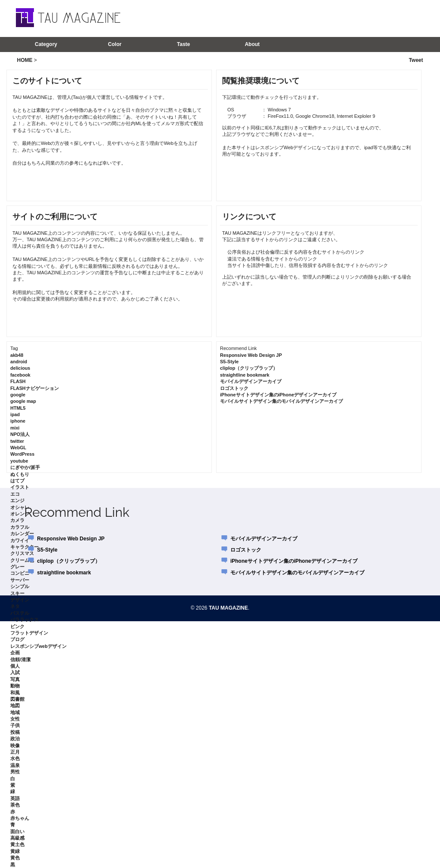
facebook (20, 375)
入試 (15, 672)
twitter (17, 441)
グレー (17, 567)
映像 (15, 745)
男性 (15, 772)
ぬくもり (20, 474)
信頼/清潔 (20, 659)
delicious (20, 368)
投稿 (15, 732)
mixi (15, 428)
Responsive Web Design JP (251, 355)
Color (115, 44)
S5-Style (229, 362)
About (252, 44)
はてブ (17, 481)
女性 (15, 719)
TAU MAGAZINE (228, 608)
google (18, 395)
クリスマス (22, 553)
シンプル (20, 586)
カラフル (20, 527)
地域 (15, 712)
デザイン (20, 600)
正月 (15, 752)
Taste (183, 44)
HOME (25, 60)
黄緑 (15, 851)
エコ (15, 494)
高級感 (17, 838)
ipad (15, 414)
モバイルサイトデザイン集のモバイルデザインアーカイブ (281, 401)
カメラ (17, 520)
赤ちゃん (20, 818)
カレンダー (22, 534)
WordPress (22, 454)
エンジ (17, 500)
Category (46, 44)
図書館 (17, 699)
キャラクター (24, 547)
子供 (15, 725)
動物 (15, 686)
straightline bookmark (245, 375)
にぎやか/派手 (25, 467)
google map (23, 401)
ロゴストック (234, 388)
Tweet (416, 60)
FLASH (18, 381)
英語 (15, 798)
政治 (15, 739)
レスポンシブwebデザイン (38, 646)
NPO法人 (20, 434)
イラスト (20, 487)
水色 (15, 758)
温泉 (15, 765)
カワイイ (20, 540)
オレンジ (20, 514)
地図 (15, 705)
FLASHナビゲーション (35, 388)
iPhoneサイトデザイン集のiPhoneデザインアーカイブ (278, 395)
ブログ (17, 639)
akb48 (17, 355)
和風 (15, 693)
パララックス (24, 620)
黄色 (15, 858)
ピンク (17, 626)
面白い (17, 831)
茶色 (15, 805)
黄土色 (17, 844)
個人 (15, 666)
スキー (17, 593)
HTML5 (18, 408)
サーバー (20, 580)
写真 (15, 679)
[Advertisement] (310, 18)
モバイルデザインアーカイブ (251, 381)
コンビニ (20, 573)
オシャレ (20, 507)
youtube (19, 461)
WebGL (18, 448)
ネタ (15, 606)
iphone (18, 421)
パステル (20, 613)
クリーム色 (22, 560)
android (19, 362)
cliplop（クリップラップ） (249, 368)
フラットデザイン (29, 633)
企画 (15, 653)
